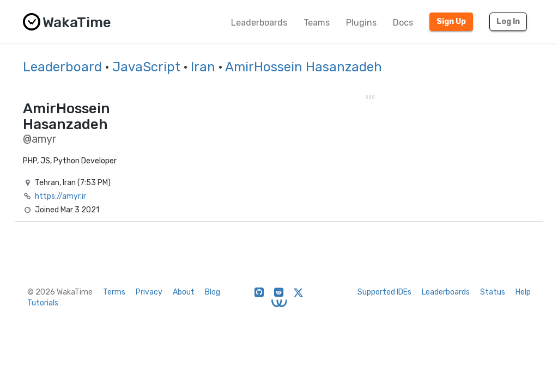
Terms (114, 292)
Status (493, 292)
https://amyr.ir (60, 196)
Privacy (149, 292)
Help (523, 292)
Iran (203, 67)
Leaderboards (259, 23)
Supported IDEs (384, 292)
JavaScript (146, 67)
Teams (317, 23)
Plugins (361, 23)
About (184, 292)
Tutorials (43, 303)
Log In (508, 22)
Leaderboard (62, 67)
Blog (213, 292)
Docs (403, 23)
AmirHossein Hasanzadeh (304, 67)
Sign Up (451, 22)
